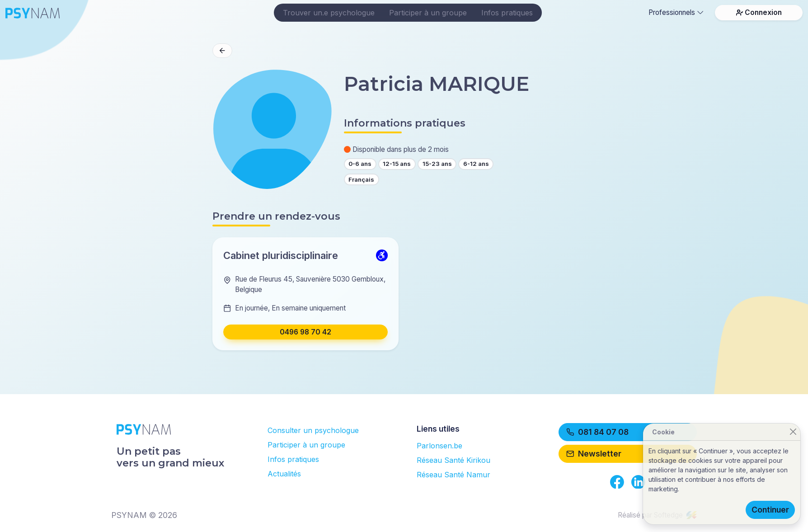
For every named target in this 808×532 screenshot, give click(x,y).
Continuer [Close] (770, 510)
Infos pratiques (507, 13)
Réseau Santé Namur (453, 475)
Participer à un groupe (428, 13)
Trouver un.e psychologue (329, 13)
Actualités (284, 474)
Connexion (759, 12)
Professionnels (676, 12)
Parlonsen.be (439, 446)
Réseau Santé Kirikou (453, 460)
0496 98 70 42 (305, 332)
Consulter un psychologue (313, 430)
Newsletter (594, 454)
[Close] (793, 432)
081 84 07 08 (597, 432)
